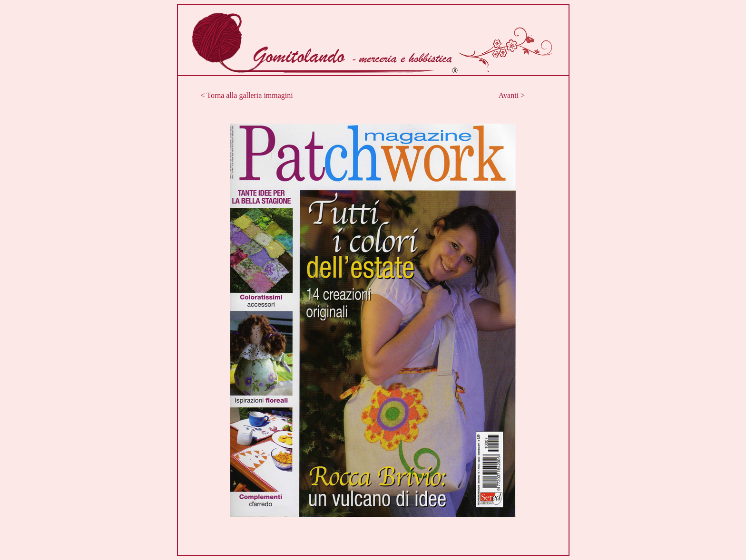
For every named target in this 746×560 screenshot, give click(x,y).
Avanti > (512, 95)
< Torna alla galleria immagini (247, 95)
